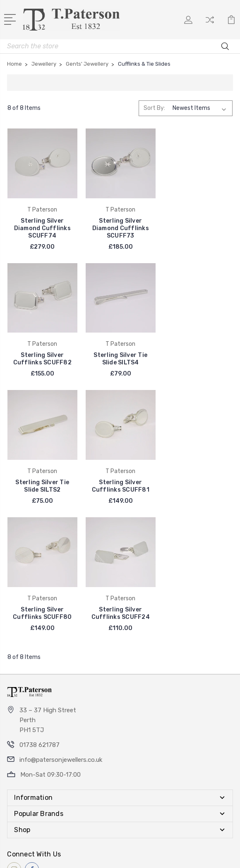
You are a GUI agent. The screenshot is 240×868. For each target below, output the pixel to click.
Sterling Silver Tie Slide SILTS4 (42, 358)
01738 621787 (40, 617)
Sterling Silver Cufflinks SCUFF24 (120, 485)
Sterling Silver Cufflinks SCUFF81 (198, 358)
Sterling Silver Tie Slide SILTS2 (120, 358)
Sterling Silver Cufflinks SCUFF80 (42, 485)
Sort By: (154, 108)
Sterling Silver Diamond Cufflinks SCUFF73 (120, 228)
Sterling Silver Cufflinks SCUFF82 (198, 224)
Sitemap (163, 855)
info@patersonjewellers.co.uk (61, 632)
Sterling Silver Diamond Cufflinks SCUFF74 (42, 228)
